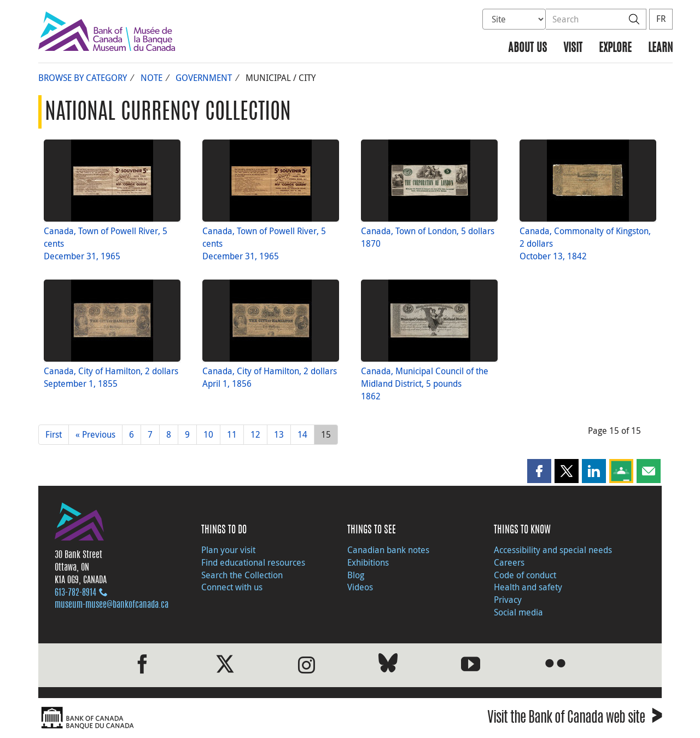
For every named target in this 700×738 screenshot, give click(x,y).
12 (255, 434)
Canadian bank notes (388, 550)
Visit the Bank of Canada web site (574, 719)
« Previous (95, 434)
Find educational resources (253, 562)
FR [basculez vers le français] (661, 19)
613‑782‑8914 (75, 593)
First (54, 434)
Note (151, 78)
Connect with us (232, 587)
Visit (573, 48)
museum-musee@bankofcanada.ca (112, 605)
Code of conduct (525, 575)
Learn (660, 48)
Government (204, 78)
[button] (539, 471)
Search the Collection (242, 575)
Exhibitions (368, 562)
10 (208, 434)
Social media (518, 612)
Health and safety (528, 587)
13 (279, 434)
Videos (360, 587)
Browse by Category (83, 78)
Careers (509, 562)
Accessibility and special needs (553, 550)
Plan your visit (228, 550)
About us (527, 48)
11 (232, 434)
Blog (356, 575)
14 (302, 434)
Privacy (508, 600)
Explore (615, 48)
